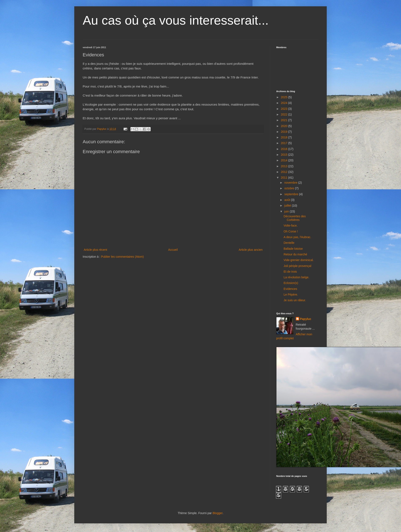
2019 (285, 132)
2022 (285, 114)
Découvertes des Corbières (295, 218)
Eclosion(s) (291, 283)
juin (287, 211)
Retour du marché (295, 254)
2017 (285, 143)
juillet (288, 206)
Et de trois (290, 272)
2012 (285, 172)
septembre (292, 194)
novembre (291, 183)
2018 (285, 137)
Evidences (290, 289)
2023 (285, 109)
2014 (285, 160)
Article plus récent (95, 250)
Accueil (173, 250)
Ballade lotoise (293, 249)
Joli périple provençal (297, 266)
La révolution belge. (296, 277)
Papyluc (306, 319)
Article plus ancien (251, 250)
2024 (285, 103)
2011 (285, 178)
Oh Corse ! (291, 231)
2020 (285, 126)
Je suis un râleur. (295, 300)
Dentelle (289, 243)
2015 (285, 155)
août (287, 200)
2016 (285, 149)
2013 (285, 166)
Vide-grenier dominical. (299, 260)
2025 (285, 97)
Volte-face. (291, 226)
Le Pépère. (291, 295)
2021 (285, 120)
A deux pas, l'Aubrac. (297, 237)
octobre (290, 188)
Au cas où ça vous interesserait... (176, 20)
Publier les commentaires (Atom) (122, 257)
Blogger (217, 513)
